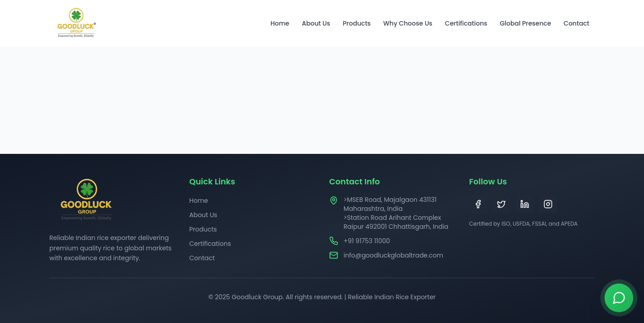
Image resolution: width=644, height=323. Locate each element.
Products (357, 23)
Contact (577, 23)
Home (280, 23)
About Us (316, 23)
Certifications (466, 23)
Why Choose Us (408, 23)
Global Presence (525, 23)
